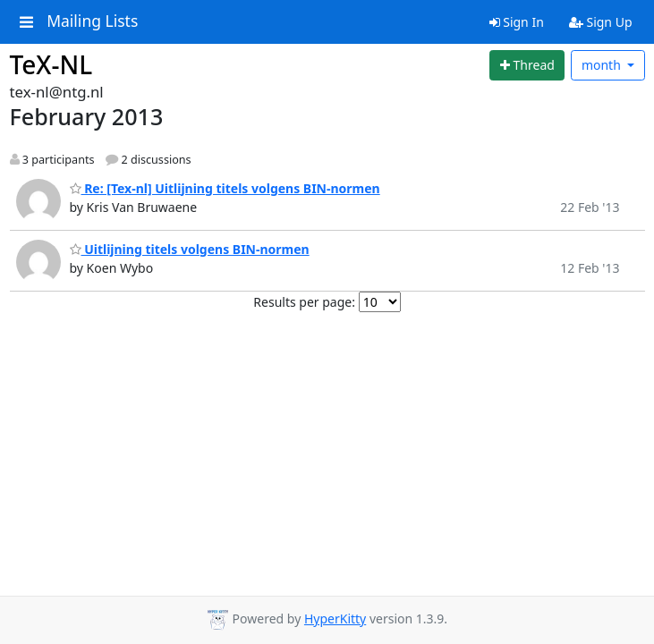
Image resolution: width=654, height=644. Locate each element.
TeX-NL (51, 64)
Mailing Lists (92, 21)
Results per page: (304, 302)
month (603, 65)
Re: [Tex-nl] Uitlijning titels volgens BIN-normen (225, 188)
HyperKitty (335, 619)
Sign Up (601, 22)
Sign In (517, 22)
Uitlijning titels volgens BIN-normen (190, 249)
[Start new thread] (527, 65)
